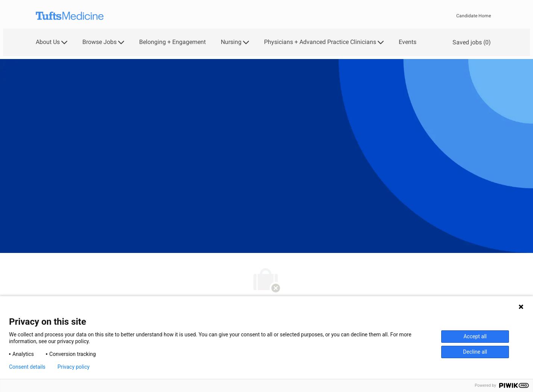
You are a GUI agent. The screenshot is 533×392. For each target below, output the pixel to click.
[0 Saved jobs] (470, 42)
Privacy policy (74, 367)
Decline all (475, 352)
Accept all (475, 336)
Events (408, 42)
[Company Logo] (70, 16)
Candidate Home (474, 16)
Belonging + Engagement (172, 42)
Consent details (27, 367)
